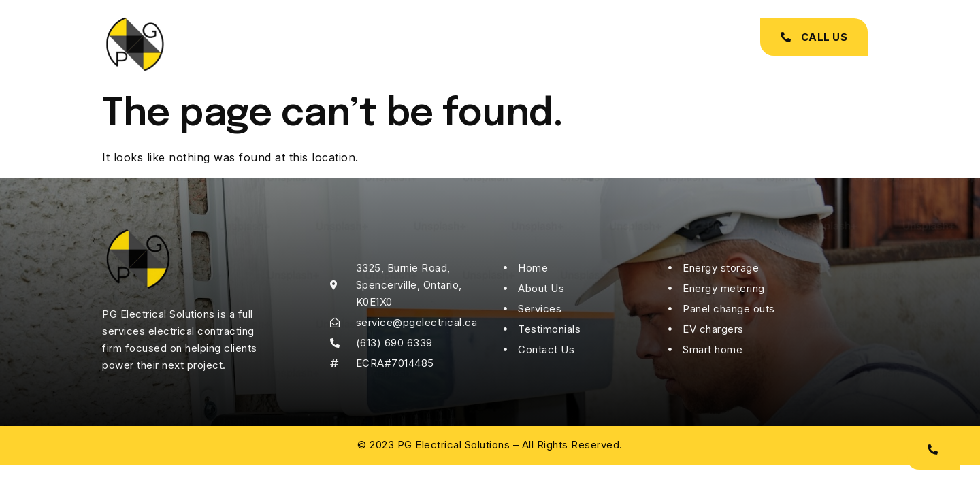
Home (312, 44)
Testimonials (531, 44)
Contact (619, 44)
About (373, 44)
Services (442, 44)
